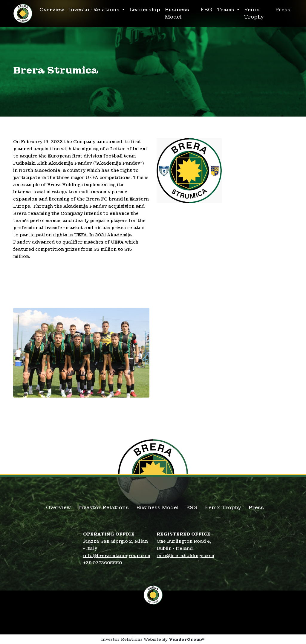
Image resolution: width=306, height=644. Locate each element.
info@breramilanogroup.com (117, 556)
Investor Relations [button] (95, 10)
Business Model (177, 13)
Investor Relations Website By (153, 639)
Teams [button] (226, 10)
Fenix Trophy (254, 13)
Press (283, 10)
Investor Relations (104, 508)
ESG (206, 10)
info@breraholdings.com (185, 556)
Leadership (145, 10)
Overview (52, 10)
